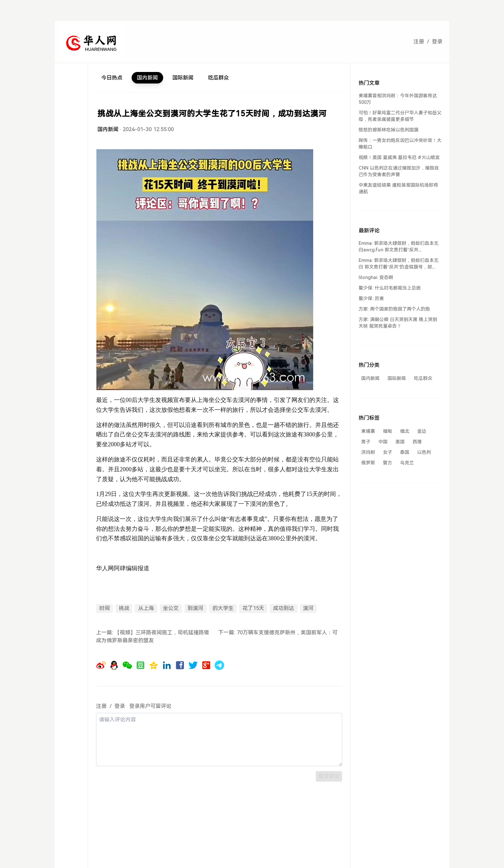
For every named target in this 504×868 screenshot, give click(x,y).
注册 (419, 42)
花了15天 (253, 608)
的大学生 (223, 608)
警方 (388, 463)
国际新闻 (183, 78)
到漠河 (195, 608)
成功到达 (284, 608)
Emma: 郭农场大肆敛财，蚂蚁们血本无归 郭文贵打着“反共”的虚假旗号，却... (399, 264)
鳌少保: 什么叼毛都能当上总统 (390, 288)
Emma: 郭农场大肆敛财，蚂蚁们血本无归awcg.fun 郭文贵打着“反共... (399, 246)
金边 (422, 431)
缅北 (405, 431)
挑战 (124, 608)
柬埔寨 (368, 431)
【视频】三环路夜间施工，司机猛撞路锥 (163, 633)
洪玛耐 (368, 452)
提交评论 (329, 776)
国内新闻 (147, 78)
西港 (417, 442)
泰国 (405, 452)
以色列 (424, 452)
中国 (383, 442)
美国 (400, 442)
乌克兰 (407, 463)
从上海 (146, 608)
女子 (388, 452)
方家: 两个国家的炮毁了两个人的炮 (394, 309)
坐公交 (171, 608)
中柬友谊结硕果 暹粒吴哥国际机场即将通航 (398, 188)
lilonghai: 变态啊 (376, 277)
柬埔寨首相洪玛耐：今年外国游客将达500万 (398, 99)
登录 (437, 42)
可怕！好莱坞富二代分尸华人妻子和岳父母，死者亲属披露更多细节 (400, 116)
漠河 (308, 608)
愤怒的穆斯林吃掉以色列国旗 (389, 130)
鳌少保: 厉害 (371, 298)
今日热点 (112, 78)
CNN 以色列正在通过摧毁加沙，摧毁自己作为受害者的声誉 (399, 171)
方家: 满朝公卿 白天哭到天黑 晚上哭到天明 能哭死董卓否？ (398, 323)
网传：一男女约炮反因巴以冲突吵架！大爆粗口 (400, 144)
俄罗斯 (368, 463)
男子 (366, 442)
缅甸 (388, 431)
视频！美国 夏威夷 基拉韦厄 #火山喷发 (399, 157)
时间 (105, 608)
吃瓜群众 (218, 78)
